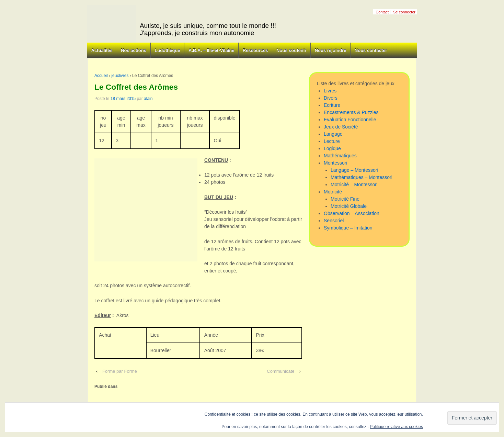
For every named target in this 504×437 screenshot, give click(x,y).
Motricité (333, 192)
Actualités (102, 50)
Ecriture (332, 105)
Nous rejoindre (331, 50)
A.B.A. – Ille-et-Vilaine (211, 50)
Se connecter (404, 12)
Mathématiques (340, 156)
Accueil (101, 76)
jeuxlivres (120, 76)
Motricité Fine (345, 199)
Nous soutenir (291, 50)
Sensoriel (334, 221)
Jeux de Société (341, 127)
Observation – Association (352, 213)
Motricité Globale (349, 206)
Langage (333, 134)
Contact (382, 12)
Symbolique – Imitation (348, 228)
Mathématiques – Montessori (362, 177)
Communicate (280, 371)
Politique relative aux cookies (396, 427)
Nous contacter (371, 50)
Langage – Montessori (354, 170)
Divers (331, 98)
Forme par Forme (120, 371)
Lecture (332, 141)
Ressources (255, 50)
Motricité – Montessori (354, 184)
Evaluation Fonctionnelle (350, 120)
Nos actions (134, 50)
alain (148, 99)
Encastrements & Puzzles (351, 112)
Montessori (335, 163)
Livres (330, 91)
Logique (332, 148)
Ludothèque (167, 50)
